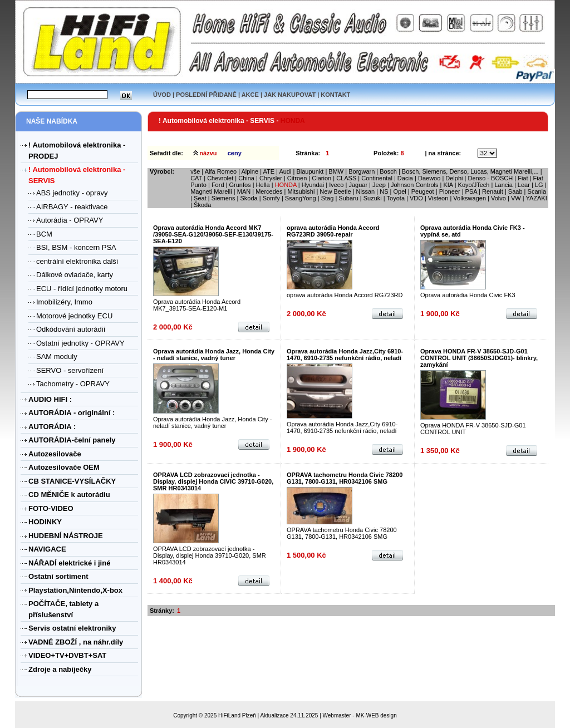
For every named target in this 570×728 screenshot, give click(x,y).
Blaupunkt (310, 171)
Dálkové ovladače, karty (75, 275)
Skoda (249, 198)
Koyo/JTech (474, 185)
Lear (524, 185)
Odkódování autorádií (71, 329)
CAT (196, 178)
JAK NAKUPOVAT (290, 95)
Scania (537, 191)
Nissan (366, 191)
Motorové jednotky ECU (74, 316)
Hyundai (313, 185)
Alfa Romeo (221, 171)
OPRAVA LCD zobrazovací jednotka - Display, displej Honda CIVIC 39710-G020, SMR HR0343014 (213, 481)
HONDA (286, 185)
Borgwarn (362, 171)
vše (195, 171)
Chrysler (271, 178)
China (246, 178)
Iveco (337, 185)
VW (516, 198)
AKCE (250, 95)
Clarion (321, 178)
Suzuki (373, 198)
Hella (263, 185)
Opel (399, 191)
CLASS (346, 178)
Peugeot (423, 191)
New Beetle (335, 191)
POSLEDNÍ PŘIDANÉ (206, 95)
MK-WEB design (376, 715)
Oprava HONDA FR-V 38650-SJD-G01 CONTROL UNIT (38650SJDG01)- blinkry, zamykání (479, 358)
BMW (336, 171)
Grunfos (240, 185)
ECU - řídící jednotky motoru (82, 289)
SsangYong (301, 198)
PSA (471, 191)
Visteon (438, 198)
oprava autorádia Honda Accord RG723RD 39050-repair (333, 231)
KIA (448, 185)
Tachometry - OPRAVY (73, 384)
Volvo (498, 198)
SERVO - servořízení (70, 370)
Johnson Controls (415, 185)
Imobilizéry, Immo (64, 302)
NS (384, 191)
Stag (328, 198)
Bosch (388, 171)
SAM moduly (57, 356)
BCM (44, 234)
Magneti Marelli (211, 191)
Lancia (503, 185)
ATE (269, 171)
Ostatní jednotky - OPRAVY (80, 343)
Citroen (297, 178)
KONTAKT (335, 95)
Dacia (405, 178)
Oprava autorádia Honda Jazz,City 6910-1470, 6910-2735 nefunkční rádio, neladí (345, 355)
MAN (244, 191)
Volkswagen (470, 198)
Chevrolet (220, 178)
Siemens (223, 198)
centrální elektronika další (77, 261)
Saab (515, 191)
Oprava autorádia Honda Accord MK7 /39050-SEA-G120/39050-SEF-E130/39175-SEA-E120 (213, 234)
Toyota (396, 198)
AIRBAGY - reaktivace (72, 207)
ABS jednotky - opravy (72, 193)
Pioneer (450, 191)
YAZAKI (536, 198)
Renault (493, 191)
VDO (416, 198)
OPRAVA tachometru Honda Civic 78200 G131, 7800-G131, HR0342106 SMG (345, 478)
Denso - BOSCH (490, 178)
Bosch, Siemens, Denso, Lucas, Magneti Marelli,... (470, 171)
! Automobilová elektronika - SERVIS (217, 121)
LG (539, 185)
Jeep (379, 185)
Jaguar (358, 185)
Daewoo (429, 178)
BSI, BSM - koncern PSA (76, 247)
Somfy (271, 198)
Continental (377, 178)
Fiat (523, 178)
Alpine (250, 171)
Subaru (348, 198)
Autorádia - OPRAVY (70, 220)
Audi (285, 171)
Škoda (202, 205)
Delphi (454, 178)
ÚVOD (162, 95)
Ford (218, 185)
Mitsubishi (301, 191)
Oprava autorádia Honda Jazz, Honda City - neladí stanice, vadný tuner (214, 355)
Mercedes (269, 191)
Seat (200, 198)
